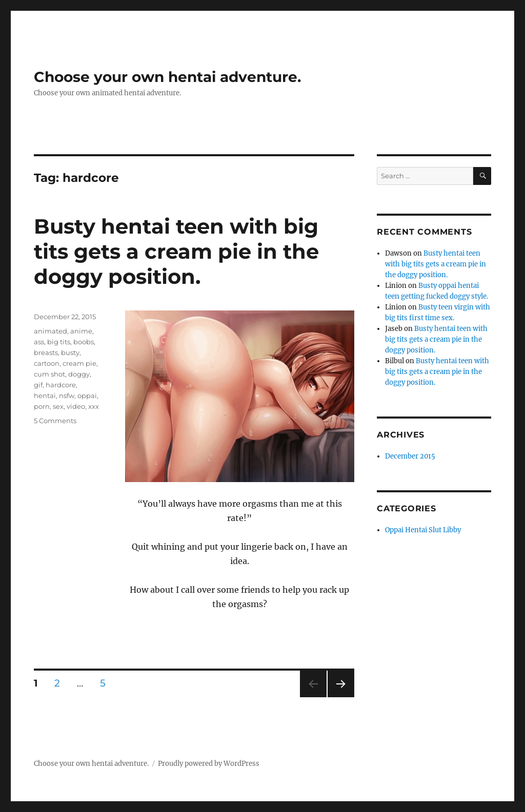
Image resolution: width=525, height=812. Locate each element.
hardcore (61, 385)
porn (42, 406)
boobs (84, 342)
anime (81, 331)
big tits (59, 342)
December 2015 (410, 456)
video (76, 406)
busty (70, 352)
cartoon (47, 363)
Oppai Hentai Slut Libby (423, 530)
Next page (341, 697)
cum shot (49, 374)
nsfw (67, 395)
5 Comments (55, 421)
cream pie (79, 363)
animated (51, 331)
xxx (94, 406)
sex (58, 406)
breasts (46, 352)
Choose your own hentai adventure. (167, 77)
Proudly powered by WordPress (209, 764)
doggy (79, 374)
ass (39, 342)
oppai (87, 395)
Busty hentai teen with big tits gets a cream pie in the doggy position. (176, 251)
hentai (45, 395)
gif (38, 385)
